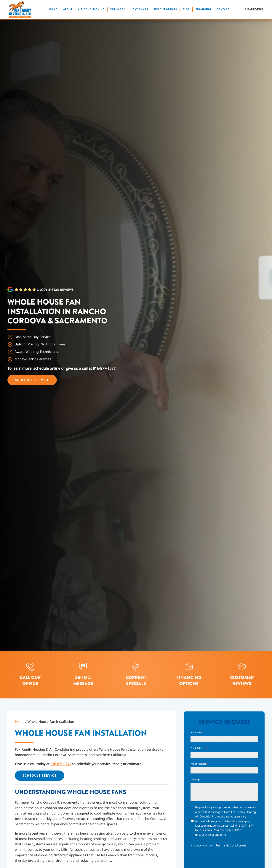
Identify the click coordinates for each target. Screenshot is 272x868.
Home (53, 9)
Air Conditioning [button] (91, 9)
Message (195, 780)
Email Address (199, 748)
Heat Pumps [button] (140, 9)
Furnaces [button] (118, 9)
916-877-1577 (254, 9)
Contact (223, 9)
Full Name (197, 733)
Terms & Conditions (231, 845)
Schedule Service (32, 380)
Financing (203, 9)
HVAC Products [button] (166, 9)
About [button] (68, 9)
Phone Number (199, 764)
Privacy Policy (201, 845)
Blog (186, 9)
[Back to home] (20, 9)
